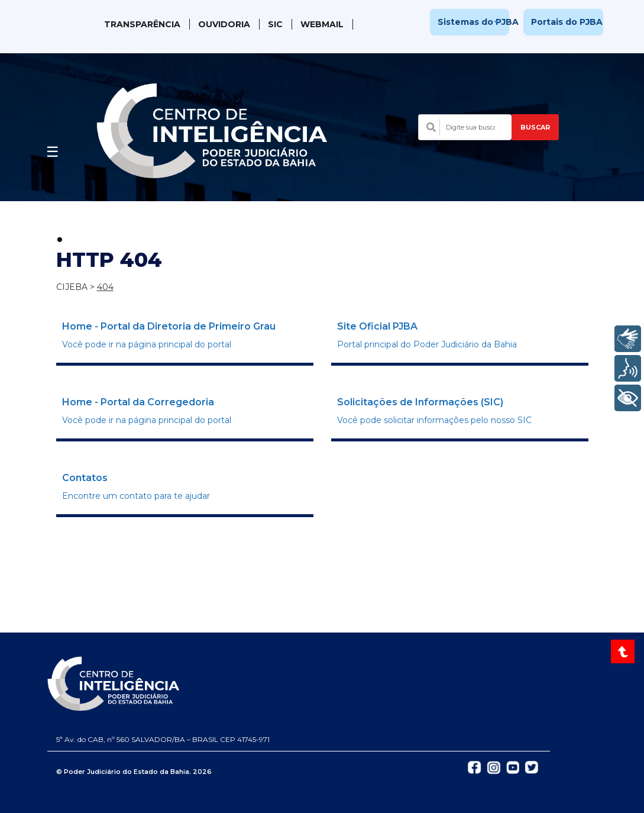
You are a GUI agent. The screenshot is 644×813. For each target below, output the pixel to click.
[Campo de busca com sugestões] (465, 127)
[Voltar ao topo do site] (624, 651)
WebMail (322, 24)
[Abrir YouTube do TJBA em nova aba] (513, 767)
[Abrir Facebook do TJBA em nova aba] (474, 767)
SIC (275, 24)
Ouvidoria (224, 24)
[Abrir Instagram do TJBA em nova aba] (494, 767)
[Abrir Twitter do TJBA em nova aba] (532, 767)
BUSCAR (535, 127)
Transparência (142, 24)
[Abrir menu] (53, 149)
